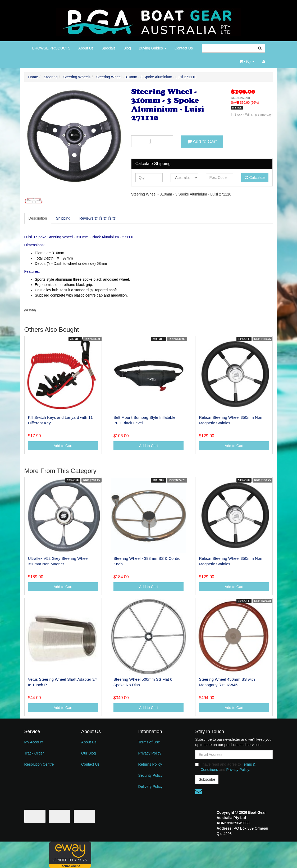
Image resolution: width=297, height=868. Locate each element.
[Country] (184, 178)
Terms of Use (149, 742)
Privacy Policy (150, 753)
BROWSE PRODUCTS (51, 48)
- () (247, 61)
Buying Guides (153, 48)
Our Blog (88, 753)
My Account (34, 742)
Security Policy (150, 775)
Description (38, 218)
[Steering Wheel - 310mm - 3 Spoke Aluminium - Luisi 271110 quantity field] (152, 141)
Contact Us (184, 48)
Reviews (97, 218)
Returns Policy (150, 764)
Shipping (63, 218)
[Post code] (220, 178)
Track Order (34, 753)
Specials (109, 48)
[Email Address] (234, 755)
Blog (127, 48)
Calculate (255, 178)
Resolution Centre (39, 764)
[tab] (38, 218)
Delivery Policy (150, 787)
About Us (86, 48)
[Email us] (199, 791)
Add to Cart (202, 142)
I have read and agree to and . (225, 767)
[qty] (149, 178)
